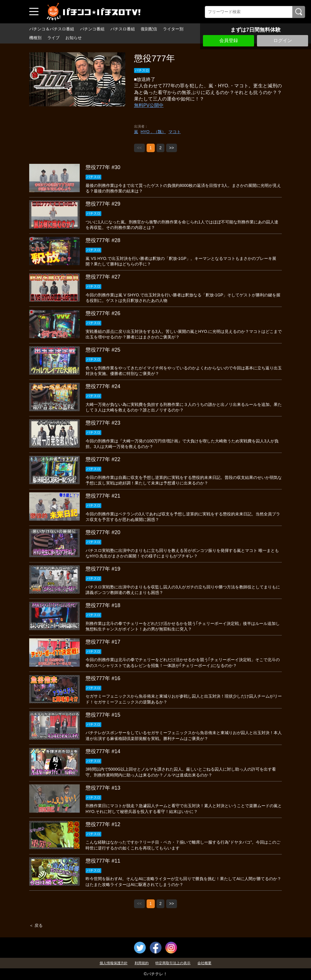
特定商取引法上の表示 (173, 963)
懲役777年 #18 (103, 605)
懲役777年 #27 (103, 277)
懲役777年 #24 (103, 386)
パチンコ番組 (92, 29)
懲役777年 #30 (103, 167)
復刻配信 (149, 29)
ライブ (53, 38)
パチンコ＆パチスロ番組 (52, 29)
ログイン (283, 40)
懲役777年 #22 (103, 459)
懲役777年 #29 (103, 204)
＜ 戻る (36, 925)
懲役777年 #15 (103, 715)
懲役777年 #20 (103, 532)
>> (171, 148)
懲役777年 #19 (103, 569)
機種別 (35, 38)
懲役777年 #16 (103, 678)
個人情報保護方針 (114, 963)
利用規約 (142, 963)
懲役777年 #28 (103, 240)
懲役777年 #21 (103, 496)
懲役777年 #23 (103, 423)
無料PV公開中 (149, 105)
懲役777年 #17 (103, 642)
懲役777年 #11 (103, 861)
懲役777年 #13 (103, 788)
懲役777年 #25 (103, 350)
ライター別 (173, 29)
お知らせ (74, 38)
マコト (175, 132)
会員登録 (229, 40)
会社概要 (204, 963)
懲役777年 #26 (103, 313)
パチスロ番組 (123, 29)
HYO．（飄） (153, 132)
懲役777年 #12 (103, 824)
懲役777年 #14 (103, 751)
